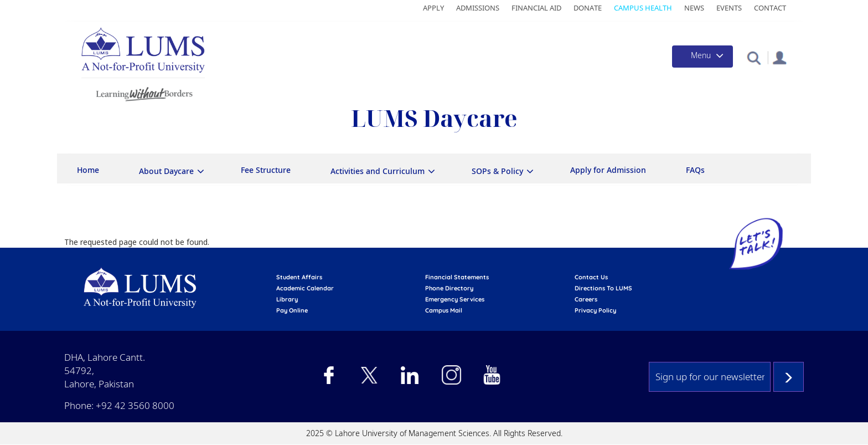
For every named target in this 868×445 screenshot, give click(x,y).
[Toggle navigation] (702, 57)
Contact (770, 8)
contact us (591, 277)
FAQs (695, 170)
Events (729, 8)
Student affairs (299, 277)
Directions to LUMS (603, 288)
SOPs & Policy (497, 171)
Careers (586, 299)
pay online (292, 310)
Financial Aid (536, 8)
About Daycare (166, 171)
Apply (433, 8)
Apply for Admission (608, 170)
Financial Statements (457, 277)
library (287, 299)
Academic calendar (305, 288)
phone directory (449, 288)
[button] (754, 57)
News (694, 8)
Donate (588, 8)
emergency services (455, 299)
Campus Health (643, 8)
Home (88, 170)
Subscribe (789, 377)
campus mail (444, 310)
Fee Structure (266, 170)
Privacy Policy (595, 310)
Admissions (478, 8)
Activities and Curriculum (378, 171)
